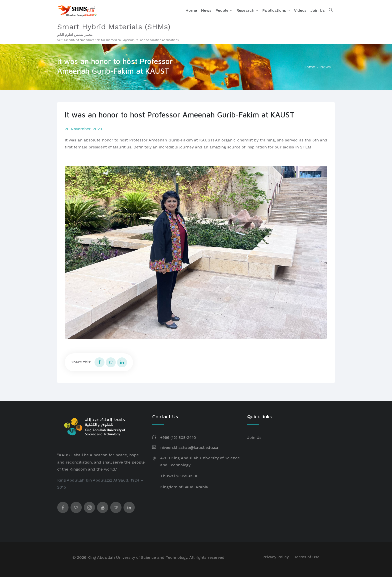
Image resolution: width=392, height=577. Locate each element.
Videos (300, 10)
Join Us (318, 10)
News (206, 10)
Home (191, 10)
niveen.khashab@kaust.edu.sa (189, 447)
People (224, 10)
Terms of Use (307, 557)
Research (247, 10)
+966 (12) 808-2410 (178, 437)
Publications (276, 10)
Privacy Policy (276, 557)
